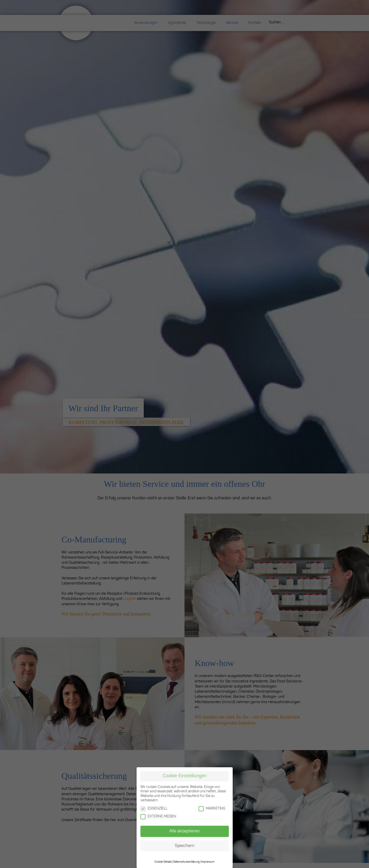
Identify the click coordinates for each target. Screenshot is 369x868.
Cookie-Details (163, 862)
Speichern (185, 846)
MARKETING (212, 809)
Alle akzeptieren (184, 831)
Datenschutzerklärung (186, 862)
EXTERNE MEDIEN (158, 817)
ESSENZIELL (154, 809)
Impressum (208, 862)
